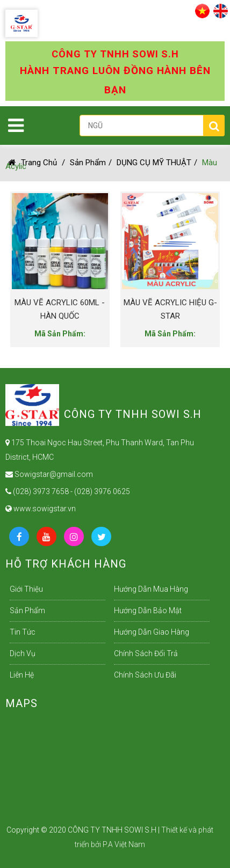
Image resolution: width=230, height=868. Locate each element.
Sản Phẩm (88, 163)
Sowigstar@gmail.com (49, 474)
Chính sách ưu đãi (145, 675)
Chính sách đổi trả (146, 653)
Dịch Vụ (23, 653)
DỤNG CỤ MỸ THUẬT (154, 163)
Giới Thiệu (26, 589)
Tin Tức (23, 632)
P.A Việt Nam (124, 844)
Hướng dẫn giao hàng (152, 632)
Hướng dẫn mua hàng (151, 589)
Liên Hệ (22, 675)
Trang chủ (33, 163)
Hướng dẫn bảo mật (148, 610)
